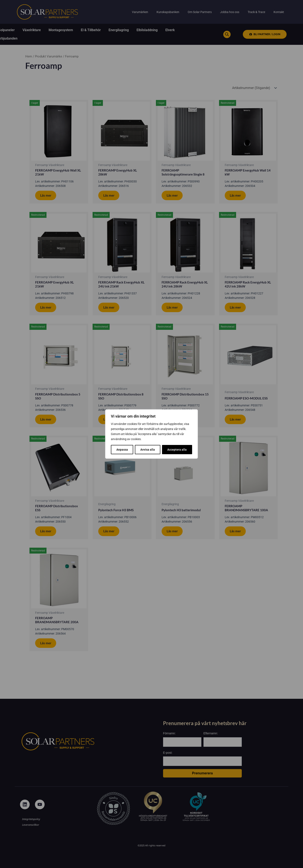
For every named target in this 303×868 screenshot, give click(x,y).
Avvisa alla (148, 450)
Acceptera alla (177, 450)
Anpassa (122, 450)
